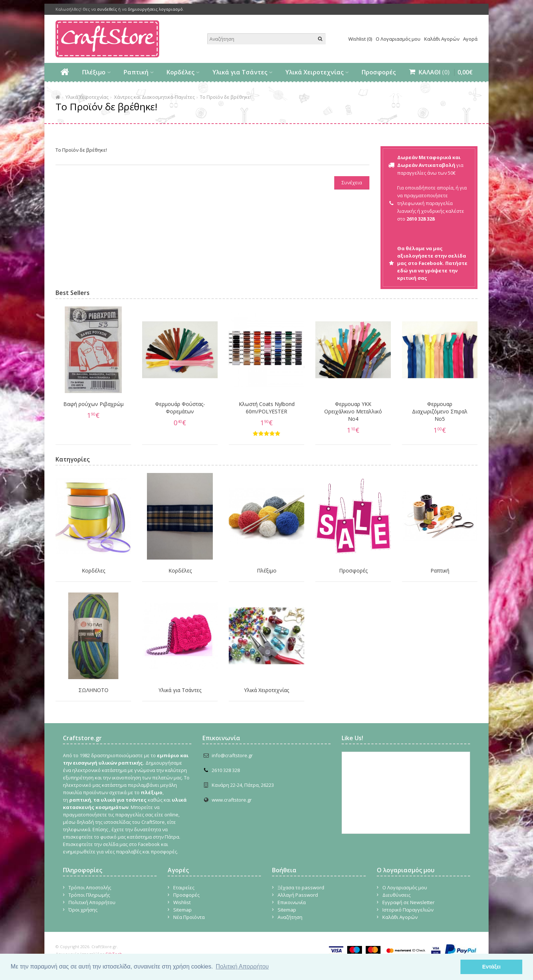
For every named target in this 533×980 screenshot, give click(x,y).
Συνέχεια (352, 182)
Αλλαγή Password (298, 895)
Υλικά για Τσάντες (240, 72)
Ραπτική (136, 72)
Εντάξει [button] (492, 967)
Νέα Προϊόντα (189, 917)
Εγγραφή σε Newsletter (408, 902)
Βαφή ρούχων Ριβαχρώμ (93, 404)
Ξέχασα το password (301, 887)
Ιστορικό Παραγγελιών (408, 910)
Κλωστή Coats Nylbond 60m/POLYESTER (267, 408)
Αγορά (470, 39)
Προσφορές (379, 72)
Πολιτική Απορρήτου (92, 902)
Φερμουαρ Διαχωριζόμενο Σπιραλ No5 (440, 411)
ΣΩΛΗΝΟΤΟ (93, 690)
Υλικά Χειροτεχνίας (314, 72)
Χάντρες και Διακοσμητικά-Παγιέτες (154, 97)
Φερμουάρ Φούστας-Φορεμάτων (180, 408)
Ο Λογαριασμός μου (398, 39)
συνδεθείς (107, 9)
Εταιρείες (184, 887)
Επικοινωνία (292, 902)
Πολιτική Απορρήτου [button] (242, 966)
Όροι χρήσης (83, 910)
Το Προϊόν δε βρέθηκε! (226, 97)
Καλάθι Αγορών (442, 39)
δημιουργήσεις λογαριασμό (155, 9)
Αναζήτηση (290, 917)
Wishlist (182, 902)
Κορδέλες (180, 72)
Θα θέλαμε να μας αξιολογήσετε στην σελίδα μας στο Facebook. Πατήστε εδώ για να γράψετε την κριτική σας (432, 263)
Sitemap (182, 910)
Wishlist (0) (360, 39)
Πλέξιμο (94, 72)
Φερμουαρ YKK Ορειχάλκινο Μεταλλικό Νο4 (353, 411)
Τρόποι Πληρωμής (89, 895)
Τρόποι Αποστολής (90, 887)
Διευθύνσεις (396, 895)
